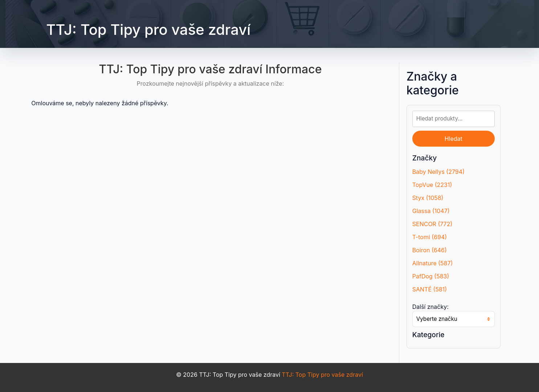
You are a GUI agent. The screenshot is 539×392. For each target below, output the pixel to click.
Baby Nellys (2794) (438, 172)
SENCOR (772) (432, 224)
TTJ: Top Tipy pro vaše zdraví (148, 30)
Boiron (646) (430, 250)
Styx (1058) (428, 198)
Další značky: (430, 307)
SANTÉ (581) (430, 289)
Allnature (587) (433, 263)
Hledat (454, 139)
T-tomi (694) (430, 237)
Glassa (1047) (431, 211)
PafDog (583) (431, 276)
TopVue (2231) (432, 185)
